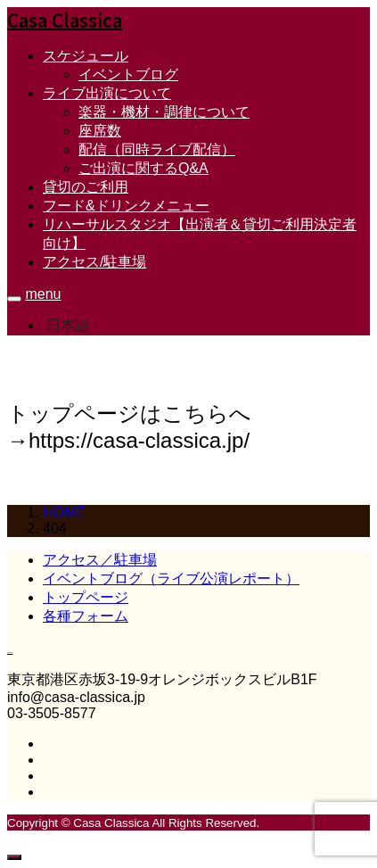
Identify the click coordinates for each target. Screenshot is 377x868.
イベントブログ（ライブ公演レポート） (171, 579)
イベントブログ (128, 74)
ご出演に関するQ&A (143, 168)
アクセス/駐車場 (94, 262)
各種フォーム (86, 616)
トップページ (86, 597)
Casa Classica (65, 20)
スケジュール (86, 56)
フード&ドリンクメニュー (126, 206)
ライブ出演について (107, 93)
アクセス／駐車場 (100, 560)
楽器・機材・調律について (164, 112)
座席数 (100, 131)
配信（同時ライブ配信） (157, 149)
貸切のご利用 (86, 187)
